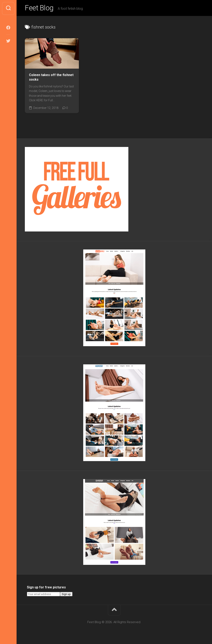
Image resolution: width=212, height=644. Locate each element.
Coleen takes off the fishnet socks (51, 78)
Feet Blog (40, 8)
